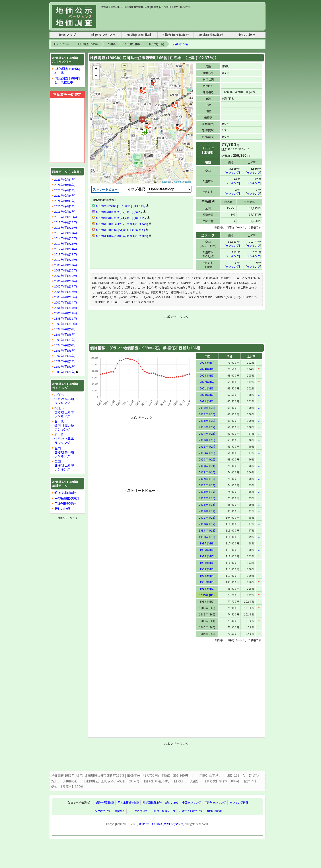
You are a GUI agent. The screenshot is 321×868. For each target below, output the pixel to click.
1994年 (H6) (207, 562)
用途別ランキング (215, 802)
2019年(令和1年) (65, 212)
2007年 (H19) (207, 478)
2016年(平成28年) (66, 228)
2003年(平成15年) (66, 297)
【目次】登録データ (163, 811)
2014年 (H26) (207, 433)
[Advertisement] (182, 19)
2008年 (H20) (207, 472)
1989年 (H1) (207, 595)
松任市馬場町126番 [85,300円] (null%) (117, 212)
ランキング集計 (239, 802)
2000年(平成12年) (66, 313)
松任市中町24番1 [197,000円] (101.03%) (119, 206)
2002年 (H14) (207, 511)
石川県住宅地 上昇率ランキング (64, 439)
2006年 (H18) (207, 485)
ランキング (232, 172)
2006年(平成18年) (66, 281)
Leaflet (166, 182)
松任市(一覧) (156, 44)
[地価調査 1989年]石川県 (67, 71)
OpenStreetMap (183, 182)
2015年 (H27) (207, 427)
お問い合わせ (214, 811)
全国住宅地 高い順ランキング (64, 452)
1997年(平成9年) (65, 329)
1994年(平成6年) (65, 345)
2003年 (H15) (207, 504)
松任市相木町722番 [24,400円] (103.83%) (119, 218)
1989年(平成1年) (65, 372)
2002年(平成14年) (66, 302)
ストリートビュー (105, 189)
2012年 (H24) (207, 446)
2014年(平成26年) (66, 238)
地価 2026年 (61, 44)
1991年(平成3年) (65, 361)
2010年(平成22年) (66, 260)
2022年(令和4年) (65, 196)
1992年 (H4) (207, 575)
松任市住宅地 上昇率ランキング (64, 412)
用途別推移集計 (211, 35)
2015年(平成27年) (66, 233)
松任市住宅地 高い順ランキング (64, 399)
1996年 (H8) (207, 549)
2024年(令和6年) (65, 185)
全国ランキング (191, 802)
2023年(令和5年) (65, 190)
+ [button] (96, 69)
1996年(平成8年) (65, 334)
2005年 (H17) (207, 491)
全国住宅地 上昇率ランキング (64, 465)
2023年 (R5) (207, 375)
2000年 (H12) (207, 524)
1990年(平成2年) (65, 367)
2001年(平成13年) (66, 308)
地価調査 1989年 (88, 44)
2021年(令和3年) (65, 201)
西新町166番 (181, 44)
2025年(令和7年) (65, 179)
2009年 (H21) (207, 466)
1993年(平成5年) (65, 350)
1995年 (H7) (207, 556)
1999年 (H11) (207, 530)
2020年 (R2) (207, 394)
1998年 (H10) (207, 537)
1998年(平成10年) (66, 324)
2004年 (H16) (207, 498)
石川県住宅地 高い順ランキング (64, 425)
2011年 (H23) (207, 453)
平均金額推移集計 (175, 35)
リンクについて (101, 811)
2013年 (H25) (207, 440)
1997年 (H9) (207, 543)
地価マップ (68, 35)
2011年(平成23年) (66, 254)
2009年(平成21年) (66, 265)
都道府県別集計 (139, 35)
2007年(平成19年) (66, 276)
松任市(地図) (132, 44)
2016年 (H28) (207, 420)
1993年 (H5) (207, 569)
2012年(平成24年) (66, 249)
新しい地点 (247, 35)
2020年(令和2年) (65, 206)
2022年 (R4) (207, 382)
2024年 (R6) (207, 369)
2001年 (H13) (207, 517)
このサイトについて (191, 811)
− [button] (96, 76)
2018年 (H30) (207, 407)
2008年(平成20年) (66, 270)
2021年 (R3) (207, 388)
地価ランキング (104, 35)
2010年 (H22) (207, 459)
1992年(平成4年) (65, 356)
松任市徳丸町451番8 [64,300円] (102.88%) (120, 236)
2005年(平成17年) (66, 286)
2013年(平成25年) (66, 244)
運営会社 (120, 811)
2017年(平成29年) (66, 222)
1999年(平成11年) (66, 318)
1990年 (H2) (207, 588)
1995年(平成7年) (65, 340)
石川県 (111, 44)
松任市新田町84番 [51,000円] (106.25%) (118, 230)
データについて (138, 811)
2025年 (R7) (207, 362)
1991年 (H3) (207, 582)
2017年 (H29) (207, 414)
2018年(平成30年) (66, 217)
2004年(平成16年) (66, 292)
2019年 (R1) (207, 401)
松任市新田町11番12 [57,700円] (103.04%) (120, 224)
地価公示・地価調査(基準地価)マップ (161, 824)
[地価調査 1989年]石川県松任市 (67, 80)
